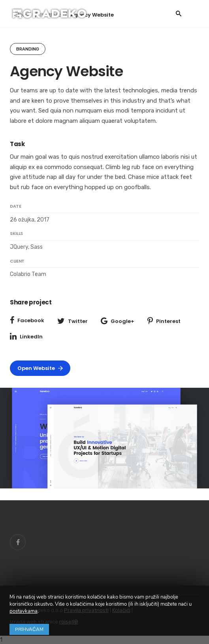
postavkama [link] (24, 611)
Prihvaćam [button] (29, 629)
